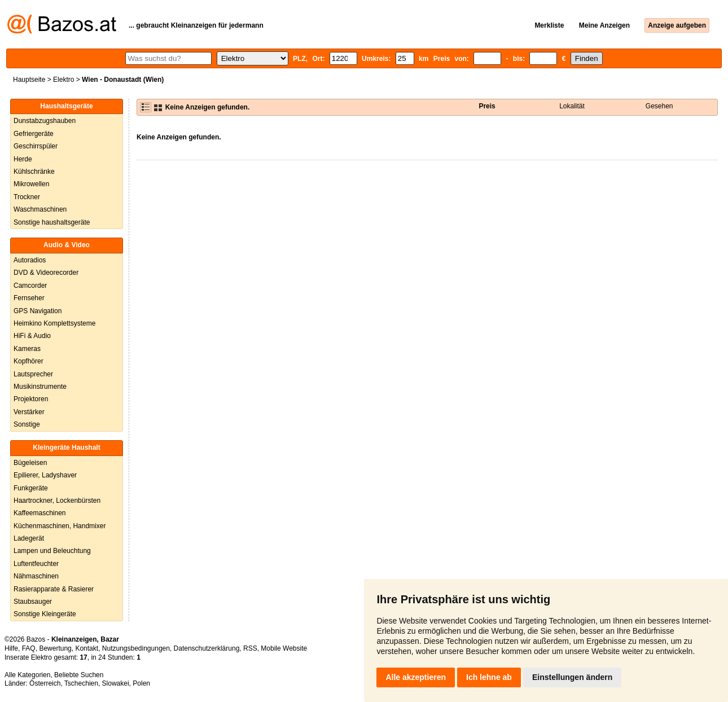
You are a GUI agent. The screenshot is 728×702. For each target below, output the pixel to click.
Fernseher (29, 298)
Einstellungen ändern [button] (572, 677)
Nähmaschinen (36, 576)
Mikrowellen (31, 184)
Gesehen (659, 106)
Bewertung (55, 648)
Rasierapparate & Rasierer (54, 589)
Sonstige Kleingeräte (45, 614)
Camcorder (30, 286)
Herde (23, 159)
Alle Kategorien (27, 675)
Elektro (63, 80)
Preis (487, 106)
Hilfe (11, 648)
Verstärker (29, 412)
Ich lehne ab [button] (489, 677)
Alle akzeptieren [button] (416, 677)
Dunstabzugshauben (45, 121)
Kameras (27, 349)
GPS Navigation (38, 311)
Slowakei (116, 683)
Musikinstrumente (40, 387)
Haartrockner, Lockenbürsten (57, 501)
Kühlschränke (34, 172)
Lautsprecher (33, 374)
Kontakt (87, 648)
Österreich (45, 683)
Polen (141, 683)
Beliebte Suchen (79, 675)
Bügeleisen (30, 463)
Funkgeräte (31, 488)
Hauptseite (29, 80)
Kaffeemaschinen (40, 513)
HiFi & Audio (32, 336)
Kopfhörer (28, 361)
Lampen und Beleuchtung (52, 551)
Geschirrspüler (36, 146)
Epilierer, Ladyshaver (45, 475)
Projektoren (31, 399)
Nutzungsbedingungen (136, 648)
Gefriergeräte (34, 134)
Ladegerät (29, 538)
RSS (250, 648)
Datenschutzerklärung (207, 648)
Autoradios (30, 260)
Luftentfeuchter (36, 564)
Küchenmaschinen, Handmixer (60, 526)
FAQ (29, 648)
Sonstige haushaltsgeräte (52, 222)
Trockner (27, 197)
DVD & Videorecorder (46, 273)
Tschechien (81, 683)
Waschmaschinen (40, 209)
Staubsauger (33, 602)
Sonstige (27, 424)
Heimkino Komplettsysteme (54, 323)
